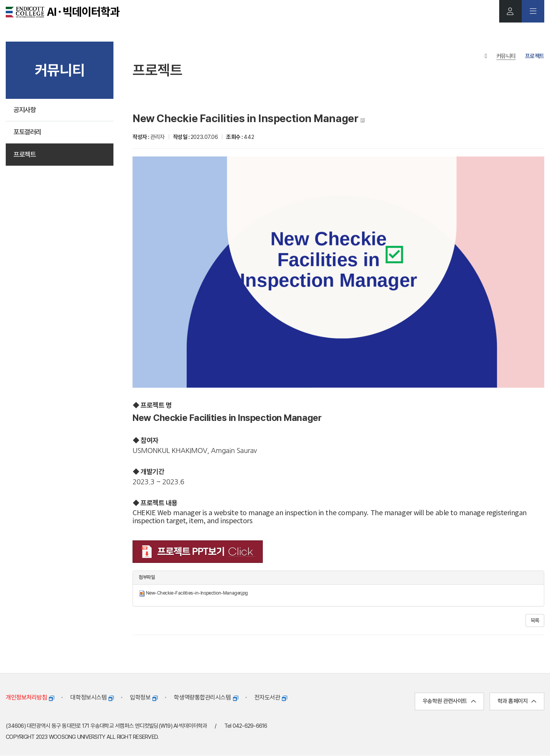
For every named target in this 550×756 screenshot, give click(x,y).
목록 (535, 621)
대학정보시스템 (92, 698)
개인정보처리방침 (30, 698)
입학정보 (144, 698)
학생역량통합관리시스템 (206, 698)
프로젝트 (25, 156)
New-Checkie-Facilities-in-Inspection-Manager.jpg (197, 593)
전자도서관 (271, 698)
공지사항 (25, 110)
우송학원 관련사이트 (449, 701)
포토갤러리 (28, 133)
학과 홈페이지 (517, 701)
